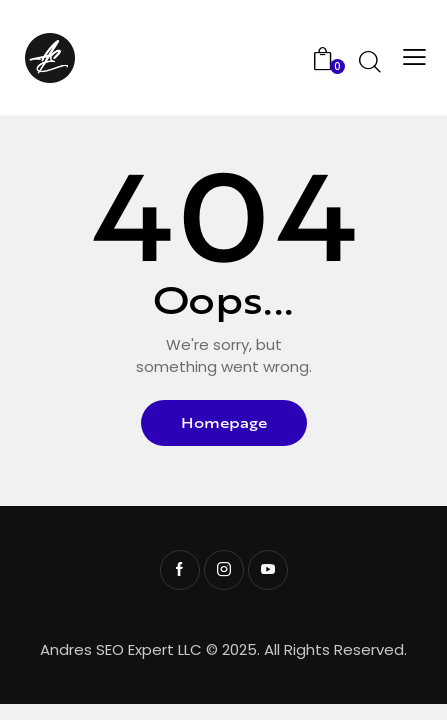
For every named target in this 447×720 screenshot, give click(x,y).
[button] (411, 57)
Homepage (224, 422)
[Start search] (369, 61)
